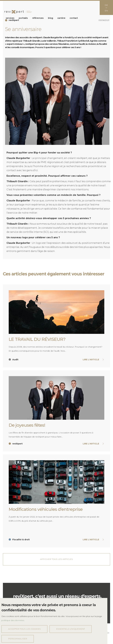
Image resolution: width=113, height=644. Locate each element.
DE (106, 5)
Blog (50, 18)
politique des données (13, 620)
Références (38, 18)
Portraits (23, 18)
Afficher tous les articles (57, 559)
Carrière (61, 18)
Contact (74, 18)
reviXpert (18, 12)
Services (10, 18)
